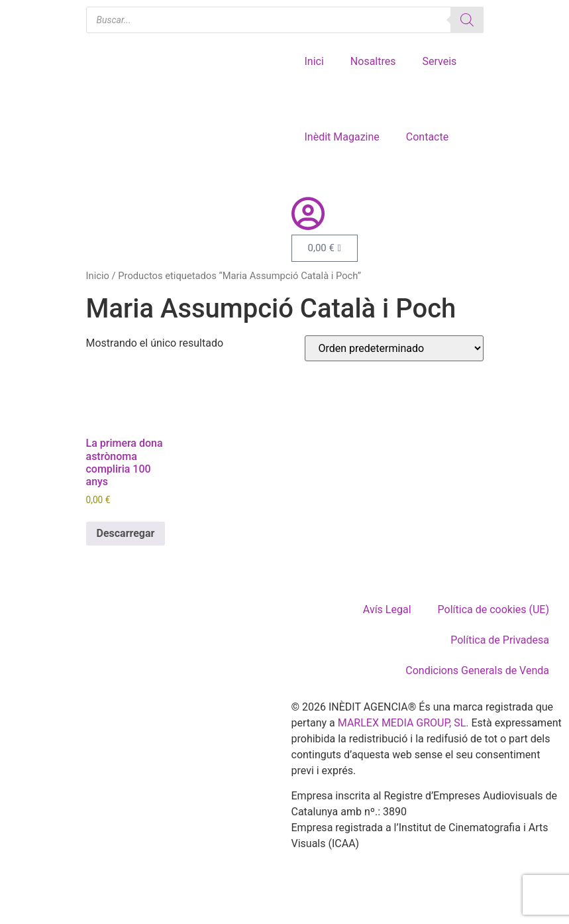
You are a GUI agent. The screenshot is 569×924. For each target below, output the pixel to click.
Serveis (439, 61)
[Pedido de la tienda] (394, 348)
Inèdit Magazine (342, 137)
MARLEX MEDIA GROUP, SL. (403, 723)
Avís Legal (387, 609)
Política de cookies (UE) (493, 609)
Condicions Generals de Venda (477, 670)
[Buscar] (467, 20)
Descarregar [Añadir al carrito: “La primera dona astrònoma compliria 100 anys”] (126, 533)
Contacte (427, 137)
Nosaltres (373, 61)
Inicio (98, 276)
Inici (314, 61)
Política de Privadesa (500, 640)
